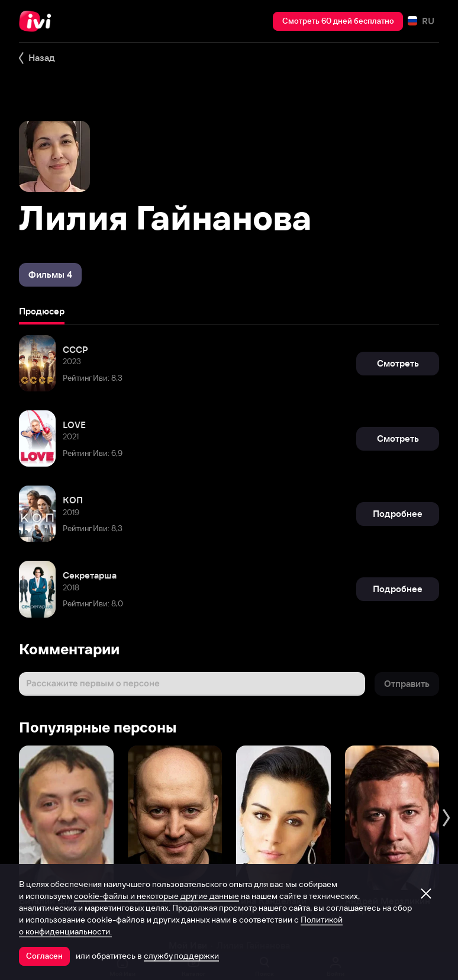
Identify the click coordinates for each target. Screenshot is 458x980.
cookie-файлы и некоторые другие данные (157, 896)
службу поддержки (181, 956)
